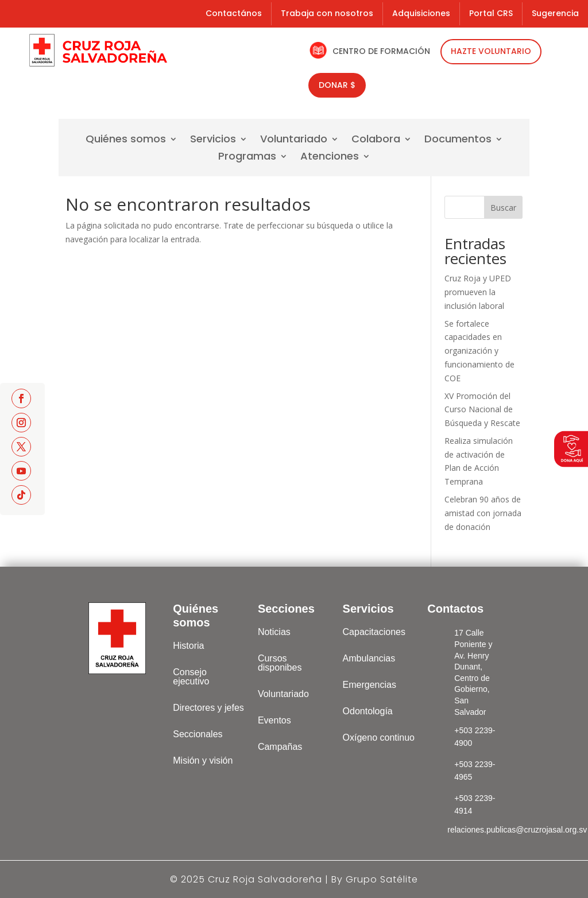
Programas (247, 158)
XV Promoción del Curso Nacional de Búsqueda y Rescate (482, 410)
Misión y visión (203, 760)
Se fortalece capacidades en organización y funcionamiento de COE (479, 351)
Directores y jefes (208, 708)
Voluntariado (294, 140)
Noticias (274, 632)
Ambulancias (369, 658)
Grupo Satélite (382, 879)
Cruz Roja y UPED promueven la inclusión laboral (478, 292)
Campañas (280, 747)
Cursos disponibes (280, 663)
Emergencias (370, 685)
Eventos (274, 720)
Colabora (376, 140)
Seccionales (198, 734)
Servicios (213, 140)
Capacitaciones (374, 632)
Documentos (458, 140)
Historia (188, 646)
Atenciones (330, 158)
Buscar (503, 208)
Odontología (368, 711)
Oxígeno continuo (379, 738)
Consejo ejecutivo (191, 677)
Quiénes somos (126, 140)
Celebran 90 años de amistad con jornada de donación (483, 513)
